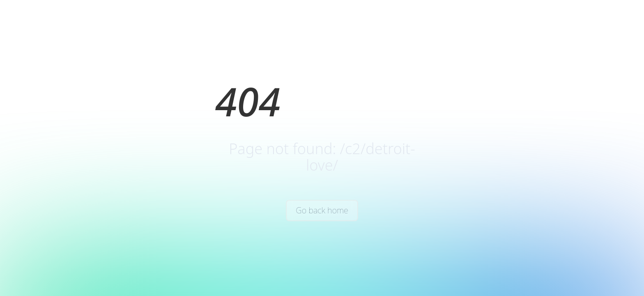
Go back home (322, 210)
